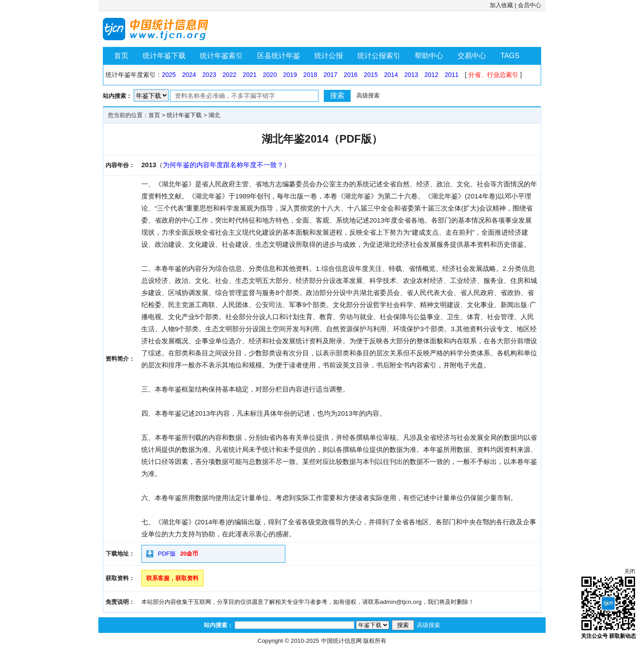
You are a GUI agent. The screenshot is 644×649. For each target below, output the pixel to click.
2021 (250, 75)
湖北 (214, 115)
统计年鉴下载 (164, 56)
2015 (371, 75)
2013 (411, 75)
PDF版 (167, 554)
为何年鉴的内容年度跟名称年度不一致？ (223, 165)
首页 (121, 56)
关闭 (630, 571)
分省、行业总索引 (493, 75)
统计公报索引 (379, 56)
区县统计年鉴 (279, 56)
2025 (169, 75)
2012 (431, 75)
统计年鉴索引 (221, 56)
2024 (189, 75)
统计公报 (329, 56)
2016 (350, 75)
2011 (451, 75)
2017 (330, 75)
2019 (290, 75)
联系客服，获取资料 (172, 578)
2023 (209, 75)
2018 (310, 75)
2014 (391, 75)
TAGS (510, 56)
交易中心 (472, 56)
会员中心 (530, 5)
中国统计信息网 (341, 641)
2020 (270, 75)
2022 (229, 75)
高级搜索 (368, 95)
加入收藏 (501, 5)
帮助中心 (429, 56)
